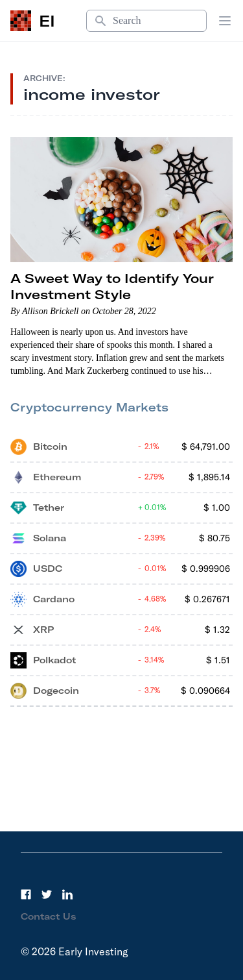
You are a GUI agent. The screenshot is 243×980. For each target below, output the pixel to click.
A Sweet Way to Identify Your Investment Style (112, 286)
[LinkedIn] (67, 894)
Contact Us (49, 916)
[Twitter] (47, 894)
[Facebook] (26, 894)
